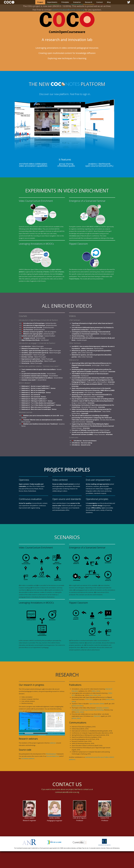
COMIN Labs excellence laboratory (68, 848)
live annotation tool (53, 756)
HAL (99, 695)
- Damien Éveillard (38, 336)
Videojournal (74, 360)
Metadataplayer (51, 754)
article (91, 695)
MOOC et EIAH (94, 227)
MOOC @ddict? (25, 383)
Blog (109, 2)
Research (89, 2)
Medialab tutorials (26, 412)
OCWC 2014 (89, 699)
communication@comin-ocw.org (67, 792)
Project (40, 2)
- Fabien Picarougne (33, 346)
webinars (53, 743)
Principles (65, 2)
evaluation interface (38, 711)
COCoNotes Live (74, 236)
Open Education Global (97, 704)
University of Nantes (43, 272)
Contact (100, 2)
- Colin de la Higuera (40, 332)
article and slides (78, 706)
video (98, 691)
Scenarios (77, 2)
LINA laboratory (116, 848)
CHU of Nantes (59, 272)
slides (94, 691)
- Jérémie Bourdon (40, 323)
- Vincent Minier (39, 374)
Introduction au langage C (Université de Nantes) (37, 343)
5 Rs (34, 486)
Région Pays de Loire (84, 848)
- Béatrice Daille (34, 338)
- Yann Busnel (35, 340)
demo (21, 711)
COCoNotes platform (28, 758)
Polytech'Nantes (74, 279)
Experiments (52, 2)
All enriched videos (36, 229)
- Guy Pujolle (82, 336)
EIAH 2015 (97, 716)
